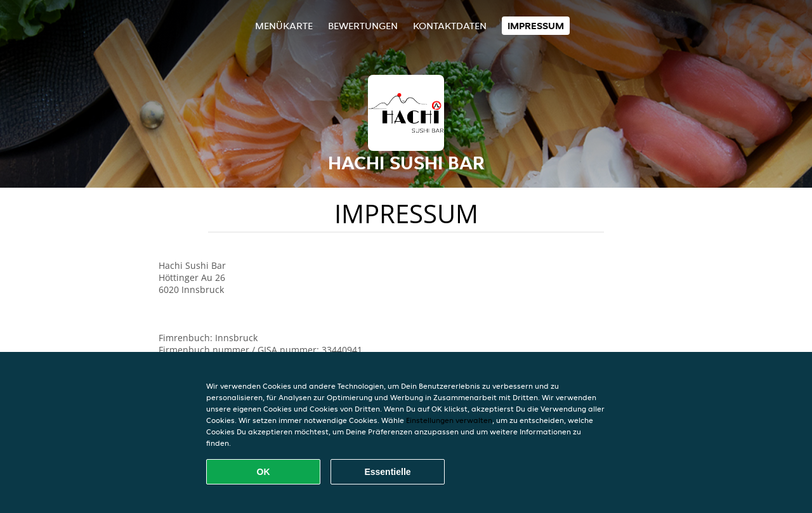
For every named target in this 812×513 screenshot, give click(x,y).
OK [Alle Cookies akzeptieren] (264, 472)
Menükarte (284, 26)
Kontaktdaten (450, 26)
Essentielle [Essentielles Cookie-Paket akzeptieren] (387, 472)
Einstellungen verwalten (449, 420)
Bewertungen (363, 26)
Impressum (536, 26)
